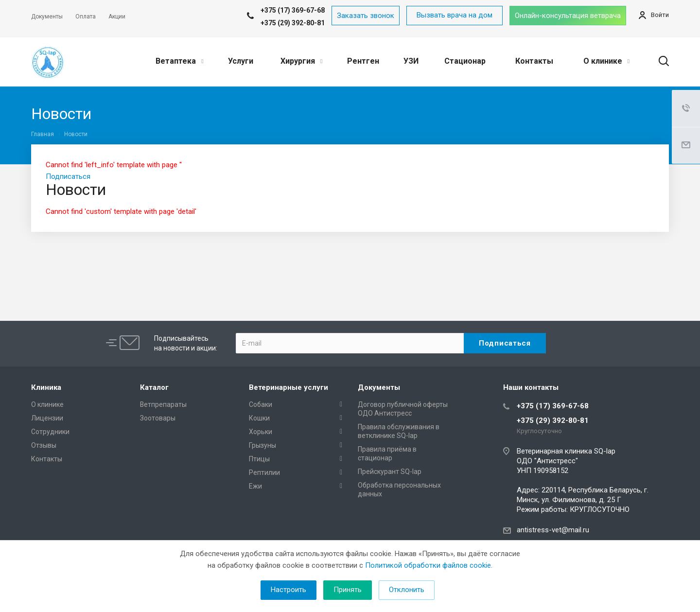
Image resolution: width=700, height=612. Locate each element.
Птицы (259, 459)
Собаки (261, 404)
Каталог (154, 387)
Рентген (363, 61)
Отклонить (407, 590)
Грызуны (262, 445)
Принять (348, 590)
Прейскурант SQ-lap (390, 472)
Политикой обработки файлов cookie (428, 565)
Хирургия (301, 61)
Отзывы (44, 445)
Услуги (241, 61)
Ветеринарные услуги (289, 387)
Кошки (259, 418)
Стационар (465, 61)
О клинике (606, 61)
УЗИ (411, 61)
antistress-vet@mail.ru (553, 530)
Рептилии (264, 472)
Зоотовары (158, 418)
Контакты (534, 61)
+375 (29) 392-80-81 (293, 23)
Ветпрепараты (163, 404)
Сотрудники (50, 432)
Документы (379, 387)
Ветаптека (179, 61)
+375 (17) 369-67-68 (553, 406)
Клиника (46, 387)
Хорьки (261, 432)
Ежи (255, 486)
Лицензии (47, 418)
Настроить (289, 590)
